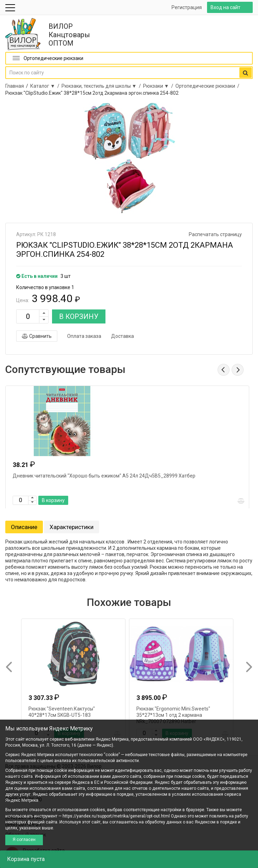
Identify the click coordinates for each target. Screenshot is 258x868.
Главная (15, 86)
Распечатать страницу (215, 234)
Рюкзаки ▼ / (159, 86)
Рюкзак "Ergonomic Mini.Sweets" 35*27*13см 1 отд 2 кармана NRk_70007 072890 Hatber (173, 715)
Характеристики (72, 527)
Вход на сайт (225, 7)
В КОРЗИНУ (79, 316)
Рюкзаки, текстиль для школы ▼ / (102, 86)
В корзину (53, 500)
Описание (24, 527)
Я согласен (24, 840)
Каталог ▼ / (46, 86)
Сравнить (37, 336)
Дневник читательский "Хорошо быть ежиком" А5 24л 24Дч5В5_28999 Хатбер (104, 476)
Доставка (122, 336)
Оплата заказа (84, 336)
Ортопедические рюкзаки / (208, 86)
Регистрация (187, 7)
